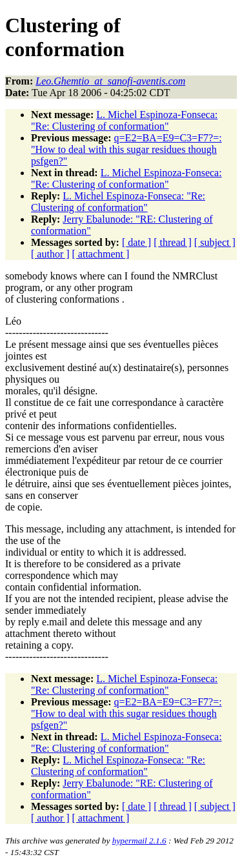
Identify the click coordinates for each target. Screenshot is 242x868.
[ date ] (136, 242)
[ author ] (50, 254)
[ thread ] (173, 242)
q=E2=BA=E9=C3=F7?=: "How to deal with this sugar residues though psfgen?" (126, 149)
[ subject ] (215, 242)
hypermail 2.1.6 (139, 841)
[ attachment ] (101, 254)
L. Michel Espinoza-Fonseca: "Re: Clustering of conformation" (124, 120)
